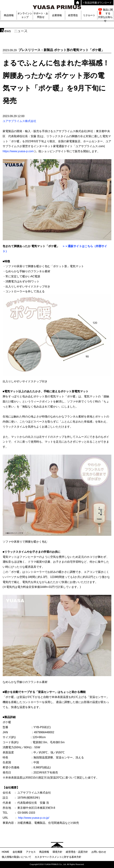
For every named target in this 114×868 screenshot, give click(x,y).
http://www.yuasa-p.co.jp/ (34, 818)
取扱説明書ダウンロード (97, 3)
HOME (5, 852)
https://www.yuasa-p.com (18, 151)
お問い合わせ (99, 852)
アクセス (31, 852)
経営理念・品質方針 (77, 852)
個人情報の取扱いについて (16, 857)
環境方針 (57, 852)
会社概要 (18, 852)
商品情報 (44, 852)
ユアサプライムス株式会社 (19, 121)
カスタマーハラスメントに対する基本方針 (58, 857)
